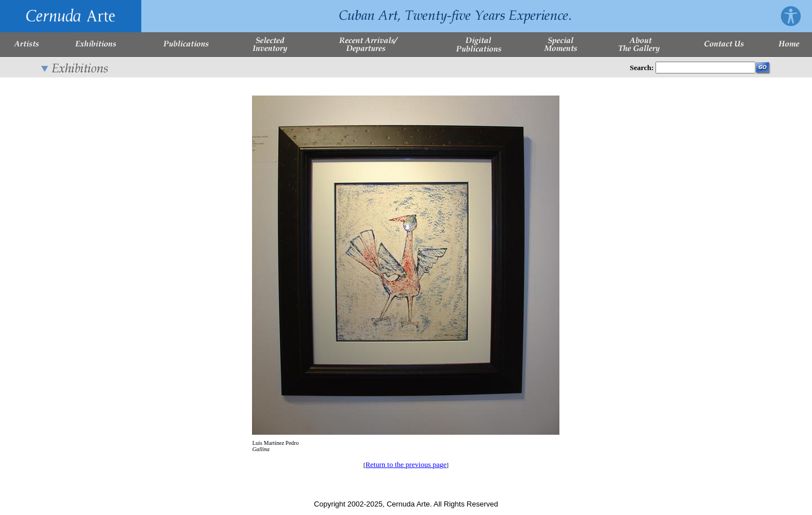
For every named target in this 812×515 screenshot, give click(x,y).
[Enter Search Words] (705, 68)
